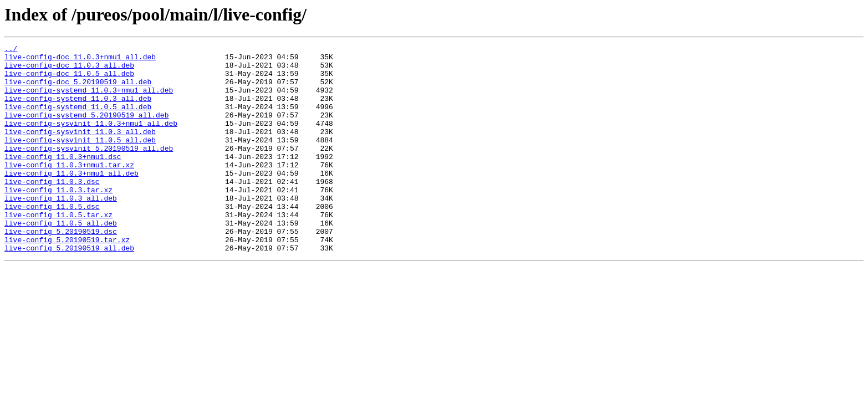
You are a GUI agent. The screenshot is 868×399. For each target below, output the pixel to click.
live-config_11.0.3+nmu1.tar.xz (69, 190)
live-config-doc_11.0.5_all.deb (69, 80)
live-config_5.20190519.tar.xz (67, 279)
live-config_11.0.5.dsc (52, 239)
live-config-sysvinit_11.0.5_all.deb (80, 160)
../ (11, 50)
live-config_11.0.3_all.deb (61, 229)
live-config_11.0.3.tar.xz (58, 219)
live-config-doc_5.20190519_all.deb (78, 90)
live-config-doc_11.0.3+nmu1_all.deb (80, 60)
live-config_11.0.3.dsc (52, 209)
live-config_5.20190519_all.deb (69, 289)
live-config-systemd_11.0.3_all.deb (78, 110)
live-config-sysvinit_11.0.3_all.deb (80, 150)
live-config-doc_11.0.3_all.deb (69, 70)
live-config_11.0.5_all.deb (61, 259)
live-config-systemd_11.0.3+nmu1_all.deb (89, 100)
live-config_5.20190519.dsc (61, 269)
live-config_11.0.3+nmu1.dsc (63, 180)
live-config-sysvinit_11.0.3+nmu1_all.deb (91, 140)
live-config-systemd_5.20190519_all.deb (86, 130)
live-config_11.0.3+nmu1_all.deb (72, 199)
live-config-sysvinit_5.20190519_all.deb (89, 170)
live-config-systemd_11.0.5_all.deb (78, 120)
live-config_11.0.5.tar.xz (58, 249)
